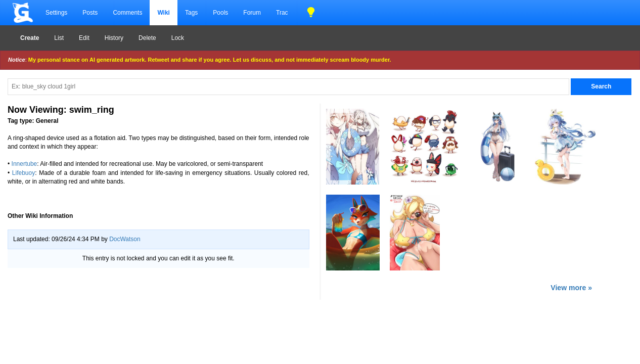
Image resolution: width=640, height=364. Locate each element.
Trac (282, 13)
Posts (90, 13)
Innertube (25, 164)
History (114, 38)
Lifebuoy (24, 173)
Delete (147, 38)
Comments (127, 13)
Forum (252, 13)
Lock (178, 38)
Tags (191, 13)
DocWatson (125, 239)
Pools (220, 13)
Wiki (164, 13)
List (59, 38)
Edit (84, 38)
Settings (56, 13)
